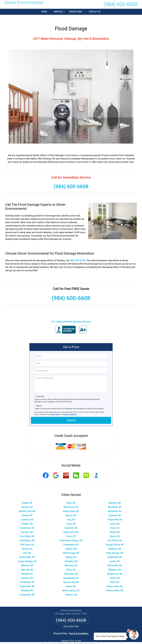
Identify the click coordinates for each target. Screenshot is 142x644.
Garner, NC (27, 543)
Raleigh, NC (27, 568)
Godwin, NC (71, 543)
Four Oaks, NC (27, 539)
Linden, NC (115, 555)
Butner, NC (27, 509)
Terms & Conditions (70, 408)
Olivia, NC (71, 564)
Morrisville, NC (115, 560)
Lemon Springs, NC (27, 555)
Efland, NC (115, 526)
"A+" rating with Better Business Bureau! (71, 316)
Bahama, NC (115, 497)
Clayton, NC (27, 518)
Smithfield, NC (27, 576)
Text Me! (40, 391)
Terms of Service (91, 638)
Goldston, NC (115, 543)
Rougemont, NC (115, 568)
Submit (71, 414)
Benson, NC (27, 501)
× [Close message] (125, 634)
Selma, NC (115, 572)
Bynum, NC (71, 509)
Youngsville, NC (27, 589)
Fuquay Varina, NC (115, 539)
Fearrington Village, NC (71, 534)
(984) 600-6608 (121, 4)
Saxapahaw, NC (71, 572)
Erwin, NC (71, 530)
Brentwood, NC (71, 501)
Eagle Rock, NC (71, 526)
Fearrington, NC (27, 534)
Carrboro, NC (27, 514)
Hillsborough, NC (71, 547)
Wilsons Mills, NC (115, 585)
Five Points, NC (115, 534)
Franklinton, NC (71, 539)
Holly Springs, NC (115, 547)
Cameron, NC (115, 509)
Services (59, 13)
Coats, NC (71, 518)
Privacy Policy (55, 408)
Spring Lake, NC (71, 576)
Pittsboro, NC (115, 564)
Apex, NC (71, 497)
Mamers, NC (27, 560)
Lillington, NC (71, 555)
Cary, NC (71, 514)
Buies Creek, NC (71, 505)
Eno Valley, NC (27, 530)
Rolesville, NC (71, 568)
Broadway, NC (115, 501)
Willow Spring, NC (71, 585)
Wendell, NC (27, 585)
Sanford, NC (27, 572)
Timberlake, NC (27, 580)
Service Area (76, 12)
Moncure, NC (71, 560)
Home (44, 12)
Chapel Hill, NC (115, 514)
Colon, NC (115, 518)
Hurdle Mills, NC (27, 551)
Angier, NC (27, 497)
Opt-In (39, 400)
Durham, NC (27, 526)
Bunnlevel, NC (115, 505)
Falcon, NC (115, 530)
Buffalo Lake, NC (27, 505)
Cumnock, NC (71, 522)
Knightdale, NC (115, 551)
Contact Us (95, 12)
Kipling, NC (71, 551)
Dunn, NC (115, 522)
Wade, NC (71, 580)
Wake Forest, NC (115, 580)
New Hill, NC (27, 564)
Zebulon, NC (71, 589)
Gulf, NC (27, 547)
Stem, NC (115, 576)
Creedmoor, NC (27, 522)
